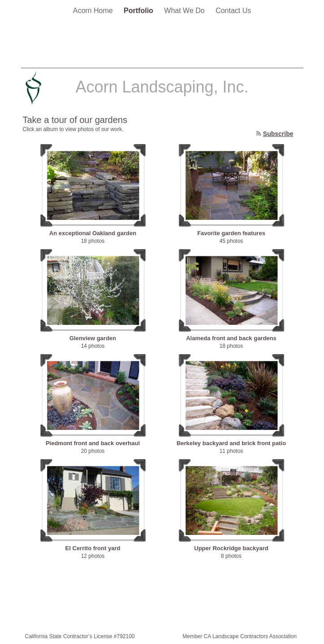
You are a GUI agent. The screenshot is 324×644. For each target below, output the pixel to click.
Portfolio (139, 11)
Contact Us (233, 11)
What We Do (185, 11)
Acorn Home (94, 11)
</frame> (278, 44)
